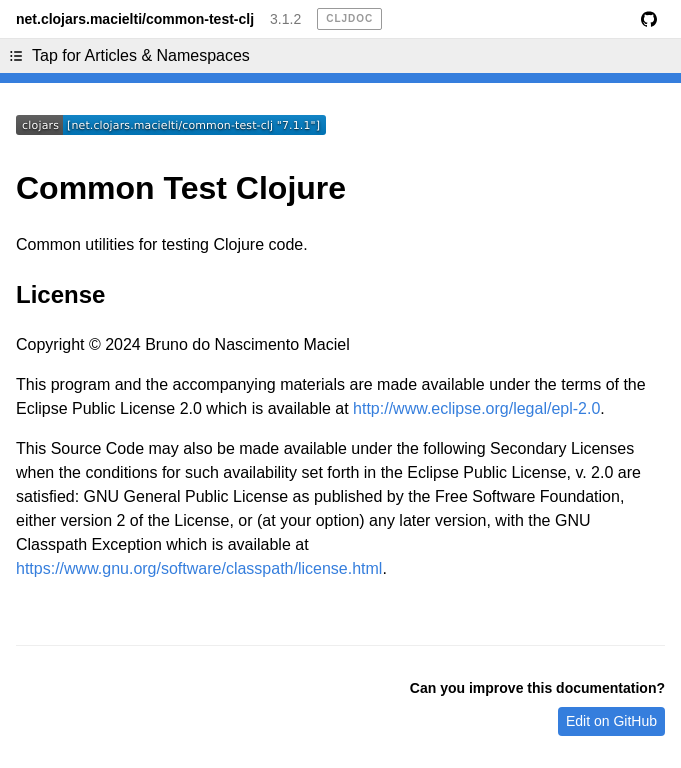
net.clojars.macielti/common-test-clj (135, 19)
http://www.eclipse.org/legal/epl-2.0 (476, 408)
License (60, 294)
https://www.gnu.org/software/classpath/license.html (199, 568)
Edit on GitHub (611, 721)
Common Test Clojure (181, 188)
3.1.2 (285, 19)
